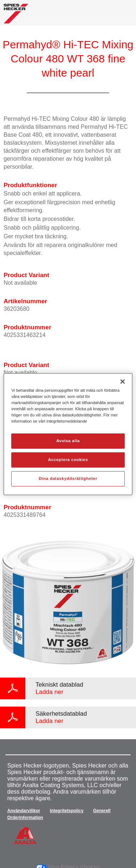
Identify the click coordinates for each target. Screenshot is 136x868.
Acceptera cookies (68, 460)
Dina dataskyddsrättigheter (68, 478)
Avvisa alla (68, 441)
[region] (68, 434)
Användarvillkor (24, 811)
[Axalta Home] (16, 17)
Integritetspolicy (67, 811)
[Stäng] (123, 381)
